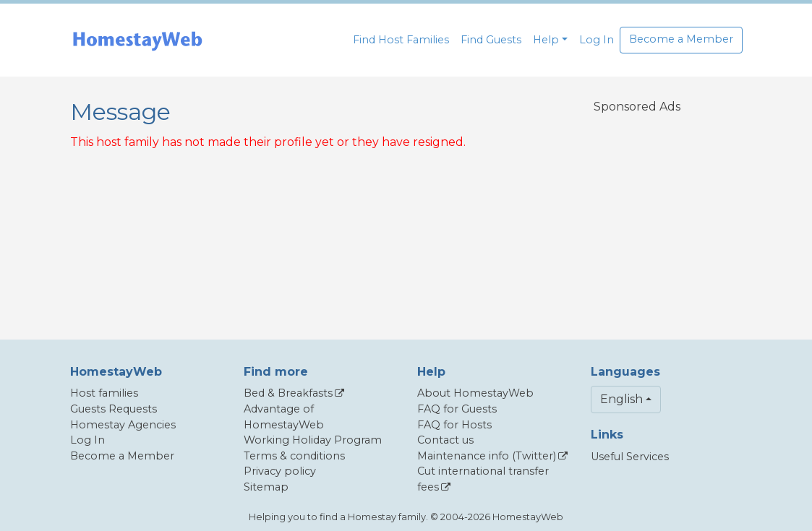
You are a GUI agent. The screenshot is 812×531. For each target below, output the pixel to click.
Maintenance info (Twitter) (487, 456)
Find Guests (491, 40)
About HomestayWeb (475, 393)
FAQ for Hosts (454, 425)
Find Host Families (401, 40)
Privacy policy (280, 471)
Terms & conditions (294, 456)
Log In (597, 40)
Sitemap (266, 487)
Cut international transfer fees (483, 479)
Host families (104, 393)
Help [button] (546, 40)
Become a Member (681, 39)
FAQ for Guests (457, 409)
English (621, 399)
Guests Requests (114, 409)
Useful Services (630, 457)
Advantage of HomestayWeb (284, 417)
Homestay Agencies (123, 425)
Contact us (445, 440)
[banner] (137, 40)
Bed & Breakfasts (288, 393)
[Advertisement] (641, 217)
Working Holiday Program (313, 440)
